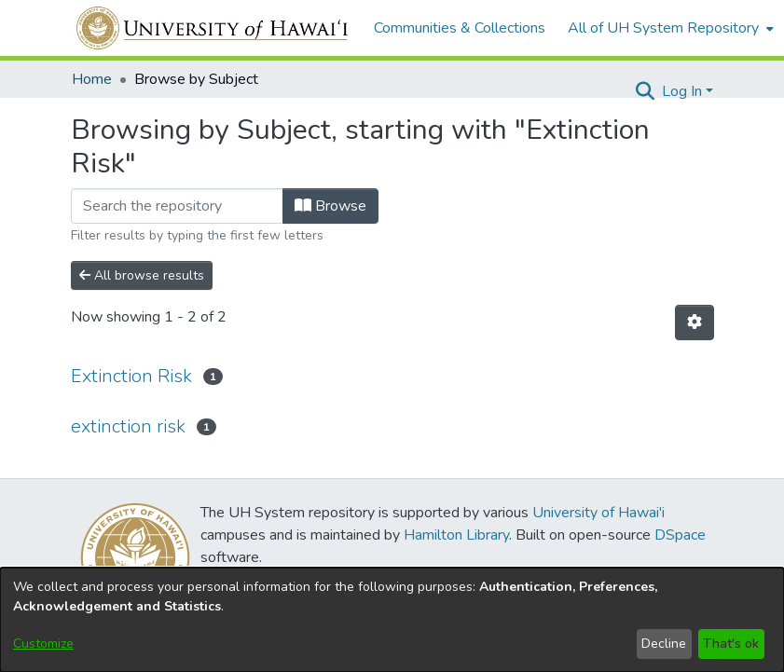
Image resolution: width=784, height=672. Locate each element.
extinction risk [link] (128, 426)
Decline (664, 644)
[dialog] (392, 620)
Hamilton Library (456, 535)
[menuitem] (669, 28)
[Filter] (177, 206)
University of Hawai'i (598, 513)
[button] (646, 91)
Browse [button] (330, 206)
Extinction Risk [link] (131, 376)
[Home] (213, 28)
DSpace (680, 535)
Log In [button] (684, 91)
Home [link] (92, 79)
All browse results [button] (142, 275)
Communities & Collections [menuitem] (460, 28)
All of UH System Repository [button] (663, 28)
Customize (43, 644)
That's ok (731, 644)
